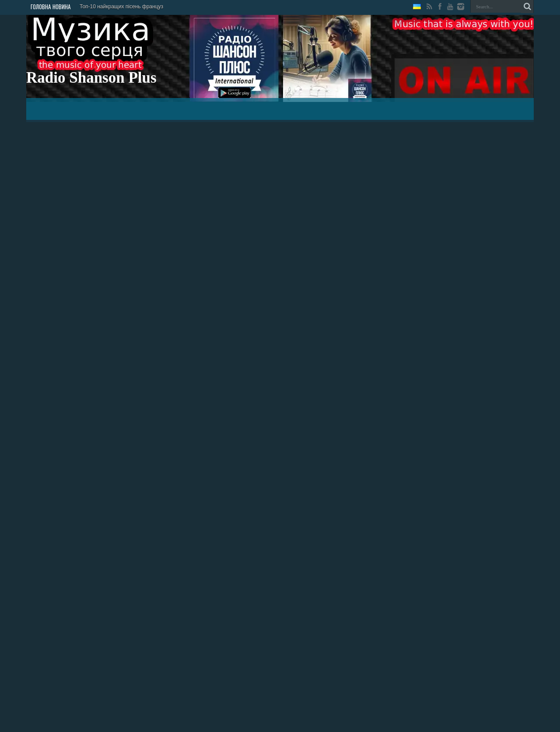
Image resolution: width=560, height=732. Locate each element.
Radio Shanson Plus (91, 78)
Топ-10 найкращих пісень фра (116, 7)
